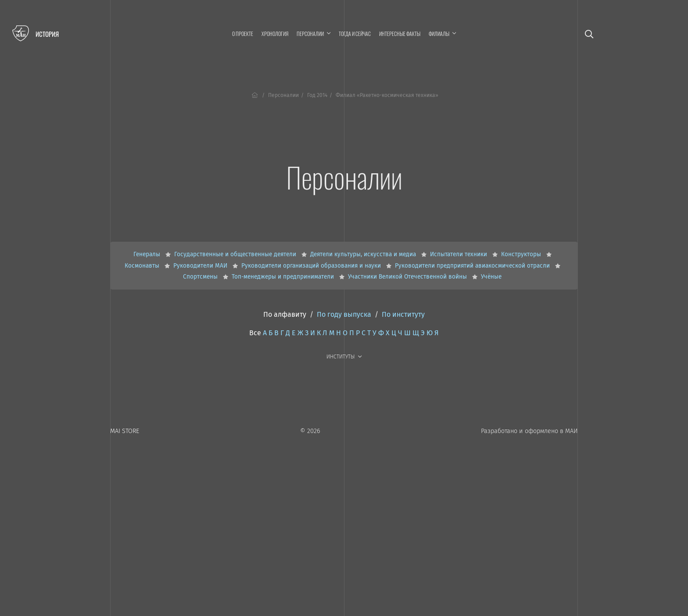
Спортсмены (201, 277)
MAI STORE (125, 431)
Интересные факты (400, 34)
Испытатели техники (459, 254)
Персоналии (283, 95)
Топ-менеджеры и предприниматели (284, 277)
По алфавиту (285, 314)
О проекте (243, 34)
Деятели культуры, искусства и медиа (364, 254)
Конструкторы (522, 254)
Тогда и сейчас (355, 34)
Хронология (275, 34)
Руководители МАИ (201, 266)
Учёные (491, 277)
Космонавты (143, 266)
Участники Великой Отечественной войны (408, 277)
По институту (403, 314)
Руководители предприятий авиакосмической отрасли (473, 266)
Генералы (148, 254)
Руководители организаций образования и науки (312, 266)
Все (255, 333)
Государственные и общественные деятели (236, 254)
